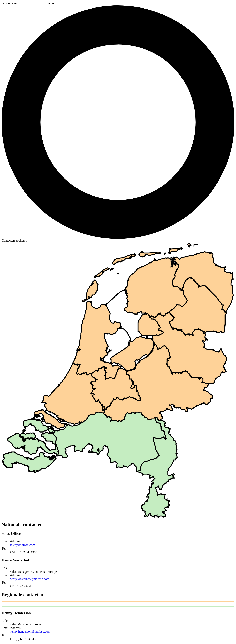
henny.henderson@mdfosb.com (30, 632)
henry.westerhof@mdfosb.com (30, 579)
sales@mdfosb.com (22, 545)
